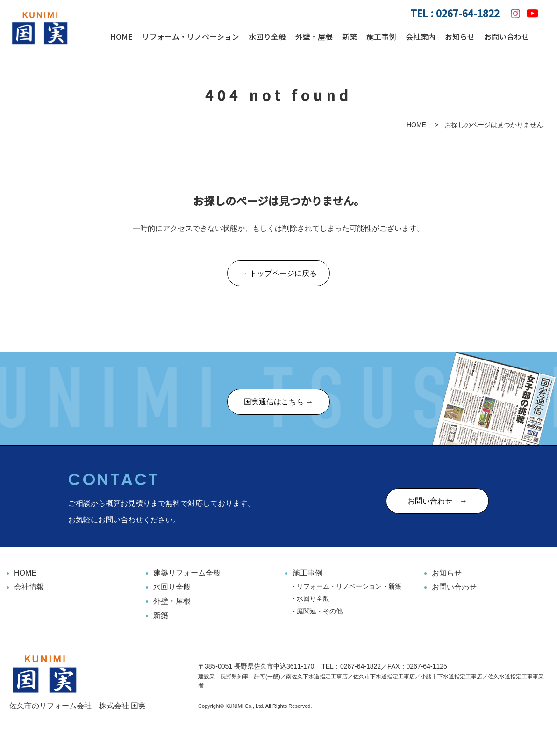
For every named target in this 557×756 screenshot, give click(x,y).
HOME (121, 36)
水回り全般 (267, 36)
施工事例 (381, 36)
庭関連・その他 (320, 611)
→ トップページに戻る (278, 274)
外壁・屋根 (314, 36)
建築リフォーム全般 (187, 573)
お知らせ (460, 36)
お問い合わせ (507, 36)
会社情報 (29, 587)
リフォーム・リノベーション (191, 36)
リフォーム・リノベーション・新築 (349, 586)
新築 (350, 36)
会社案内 (421, 36)
